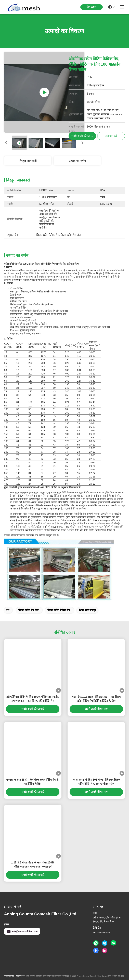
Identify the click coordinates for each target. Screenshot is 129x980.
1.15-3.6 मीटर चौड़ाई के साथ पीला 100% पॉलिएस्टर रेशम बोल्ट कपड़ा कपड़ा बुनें (33, 865)
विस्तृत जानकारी (28, 161)
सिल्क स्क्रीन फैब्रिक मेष (59, 610)
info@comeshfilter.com (22, 931)
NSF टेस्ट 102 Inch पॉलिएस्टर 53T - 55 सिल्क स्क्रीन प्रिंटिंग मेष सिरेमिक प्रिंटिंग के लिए (96, 699)
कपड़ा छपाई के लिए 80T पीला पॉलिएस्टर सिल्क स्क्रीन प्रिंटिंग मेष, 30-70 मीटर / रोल (96, 782)
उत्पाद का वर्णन (77, 161)
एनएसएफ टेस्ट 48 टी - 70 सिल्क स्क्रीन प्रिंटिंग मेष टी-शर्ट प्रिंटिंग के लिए (33, 782)
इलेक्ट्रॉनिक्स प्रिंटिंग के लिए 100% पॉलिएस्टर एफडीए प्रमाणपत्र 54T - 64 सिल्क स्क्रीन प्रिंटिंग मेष (33, 699)
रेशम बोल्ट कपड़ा (87, 610)
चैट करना (92, 7)
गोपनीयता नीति (9, 976)
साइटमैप (19, 976)
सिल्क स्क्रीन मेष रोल (28, 610)
